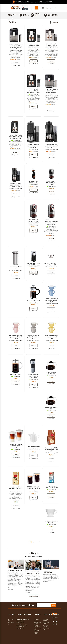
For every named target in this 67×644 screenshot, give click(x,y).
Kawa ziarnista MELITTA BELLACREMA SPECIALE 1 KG (16, 489)
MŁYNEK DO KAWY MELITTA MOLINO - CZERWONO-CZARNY (33, 222)
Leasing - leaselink (36, 631)
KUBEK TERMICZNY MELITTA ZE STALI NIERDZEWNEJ (34, 376)
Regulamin (37, 618)
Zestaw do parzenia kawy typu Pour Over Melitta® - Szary (33, 337)
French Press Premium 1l (33, 301)
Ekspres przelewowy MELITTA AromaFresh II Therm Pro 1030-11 (34, 146)
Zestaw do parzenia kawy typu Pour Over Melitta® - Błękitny (51, 301)
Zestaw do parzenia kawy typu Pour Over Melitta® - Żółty (51, 337)
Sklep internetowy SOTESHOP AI (54, 643)
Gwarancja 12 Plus (46, 627)
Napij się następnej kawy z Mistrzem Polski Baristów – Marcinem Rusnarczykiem (33, 574)
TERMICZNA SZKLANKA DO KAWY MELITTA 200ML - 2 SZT (33, 489)
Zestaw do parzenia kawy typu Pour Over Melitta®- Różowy (16, 337)
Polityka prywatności (37, 624)
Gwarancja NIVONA (46, 618)
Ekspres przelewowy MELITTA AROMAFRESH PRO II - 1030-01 (51, 146)
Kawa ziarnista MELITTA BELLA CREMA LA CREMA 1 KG (51, 450)
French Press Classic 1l (16, 375)
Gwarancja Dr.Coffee (46, 624)
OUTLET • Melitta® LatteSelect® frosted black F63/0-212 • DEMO (34, 46)
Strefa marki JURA (46, 621)
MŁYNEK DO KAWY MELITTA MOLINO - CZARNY (51, 183)
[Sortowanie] (55, 23)
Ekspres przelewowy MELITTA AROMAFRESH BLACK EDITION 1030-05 (16, 185)
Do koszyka (34, 61)
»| (39, 542)
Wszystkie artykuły (34, 597)
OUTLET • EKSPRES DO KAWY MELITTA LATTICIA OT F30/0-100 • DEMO (16, 137)
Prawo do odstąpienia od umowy (38, 621)
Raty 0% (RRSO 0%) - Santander (38, 628)
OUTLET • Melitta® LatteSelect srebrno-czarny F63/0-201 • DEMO (51, 46)
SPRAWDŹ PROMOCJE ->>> (47, 2)
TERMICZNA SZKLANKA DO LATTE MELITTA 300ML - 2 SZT (16, 446)
